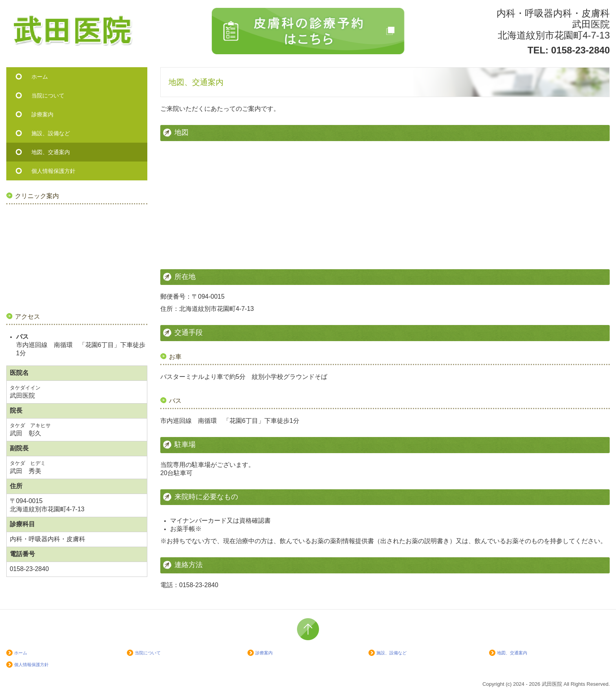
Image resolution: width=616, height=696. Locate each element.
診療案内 (42, 114)
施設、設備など (51, 133)
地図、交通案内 (51, 152)
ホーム (40, 77)
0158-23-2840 (580, 50)
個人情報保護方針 (53, 171)
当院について (48, 95)
